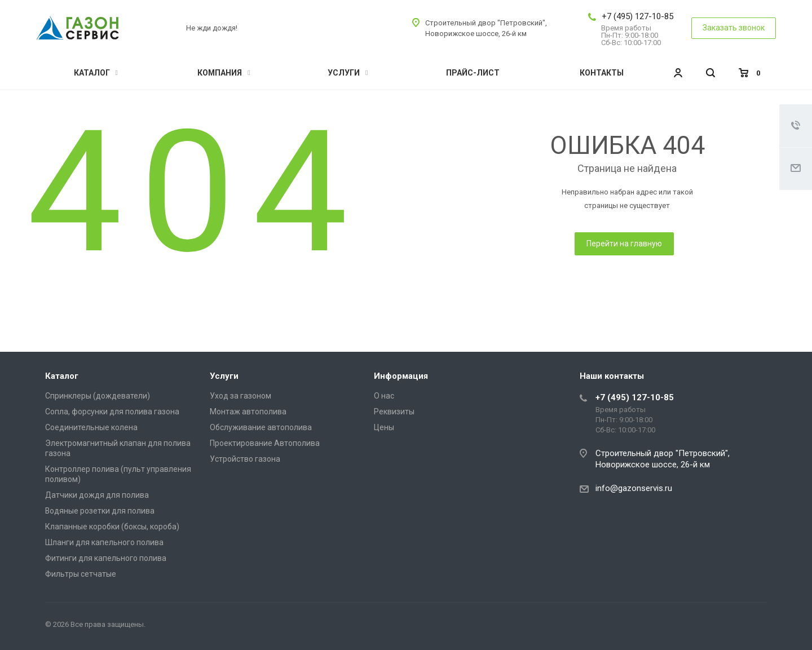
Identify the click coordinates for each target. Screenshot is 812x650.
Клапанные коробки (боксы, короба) (112, 527)
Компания (224, 73)
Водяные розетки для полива (100, 511)
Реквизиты (394, 412)
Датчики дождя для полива (97, 495)
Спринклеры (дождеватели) (98, 396)
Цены (384, 427)
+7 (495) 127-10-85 (637, 16)
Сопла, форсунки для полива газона (112, 412)
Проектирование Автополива (265, 443)
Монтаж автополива (248, 412)
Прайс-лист (473, 73)
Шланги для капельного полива (104, 542)
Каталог (96, 73)
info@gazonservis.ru (634, 488)
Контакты (602, 73)
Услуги (348, 73)
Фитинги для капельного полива (106, 558)
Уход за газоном (240, 396)
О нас (384, 396)
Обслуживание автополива (261, 427)
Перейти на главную (624, 244)
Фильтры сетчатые (81, 574)
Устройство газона (245, 459)
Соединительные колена (91, 427)
